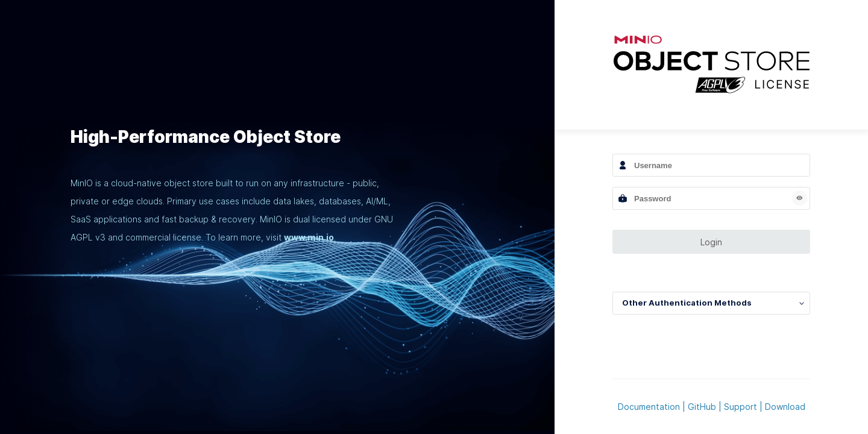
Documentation (649, 407)
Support (741, 407)
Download (785, 407)
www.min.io (309, 237)
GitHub (702, 407)
